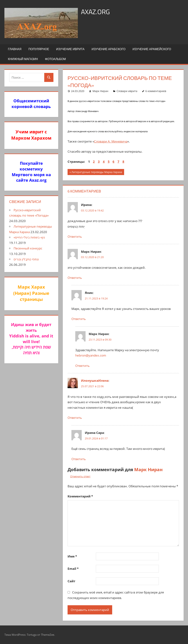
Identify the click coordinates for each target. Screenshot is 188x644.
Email (73, 569)
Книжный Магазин (23, 59)
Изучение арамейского (152, 49)
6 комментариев (156, 91)
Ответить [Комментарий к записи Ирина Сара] (79, 459)
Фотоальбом (55, 59)
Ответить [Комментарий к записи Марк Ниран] (75, 278)
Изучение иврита (70, 49)
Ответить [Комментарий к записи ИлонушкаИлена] (75, 418)
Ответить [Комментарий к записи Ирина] (75, 236)
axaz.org (95, 12)
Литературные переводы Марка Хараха (97, 172)
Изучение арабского (109, 49)
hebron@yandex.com (91, 355)
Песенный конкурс (28, 248)
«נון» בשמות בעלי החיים (29, 237)
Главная (15, 49)
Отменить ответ (80, 476)
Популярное (39, 49)
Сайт (71, 581)
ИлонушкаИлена (95, 381)
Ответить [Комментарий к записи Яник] (79, 319)
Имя (72, 556)
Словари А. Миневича (111, 141)
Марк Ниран (100, 91)
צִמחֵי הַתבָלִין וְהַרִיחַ (26, 259)
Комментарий (80, 496)
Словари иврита (127, 91)
